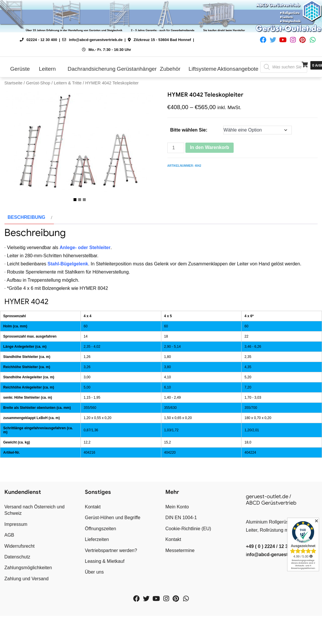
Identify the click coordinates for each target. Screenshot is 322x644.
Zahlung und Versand (26, 604)
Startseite (13, 83)
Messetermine (180, 576)
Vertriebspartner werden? (111, 576)
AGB (9, 560)
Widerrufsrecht (19, 571)
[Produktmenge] (176, 148)
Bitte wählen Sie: (189, 130)
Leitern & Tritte (68, 83)
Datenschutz (17, 582)
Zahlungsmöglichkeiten (28, 593)
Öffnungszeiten (100, 554)
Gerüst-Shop (38, 83)
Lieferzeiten (97, 565)
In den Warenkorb (210, 147)
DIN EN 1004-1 (181, 543)
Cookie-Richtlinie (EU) (188, 554)
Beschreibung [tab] (26, 243)
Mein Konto (177, 532)
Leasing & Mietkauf (105, 587)
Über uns (94, 598)
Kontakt (93, 532)
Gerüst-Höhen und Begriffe (113, 543)
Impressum (16, 550)
